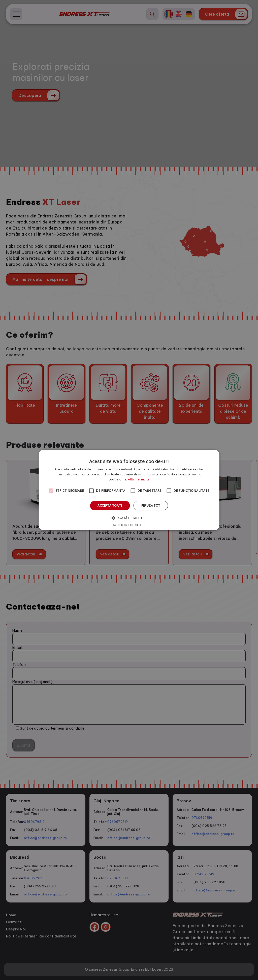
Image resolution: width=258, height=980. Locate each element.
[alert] (129, 490)
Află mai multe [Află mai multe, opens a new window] (139, 479)
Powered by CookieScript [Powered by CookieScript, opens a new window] (129, 525)
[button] (129, 518)
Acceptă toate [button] (110, 505)
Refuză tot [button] (151, 505)
